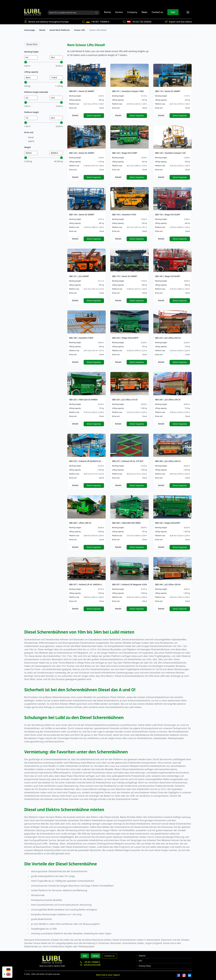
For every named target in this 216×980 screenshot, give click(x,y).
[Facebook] (179, 975)
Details (75, 115)
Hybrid (31, 141)
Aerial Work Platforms (60, 30)
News (144, 12)
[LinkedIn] (190, 975)
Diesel (31, 137)
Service (119, 12)
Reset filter (32, 44)
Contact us (157, 12)
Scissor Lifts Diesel (98, 30)
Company (132, 12)
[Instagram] (184, 975)
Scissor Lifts (80, 30)
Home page (30, 30)
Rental (107, 12)
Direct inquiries (94, 116)
